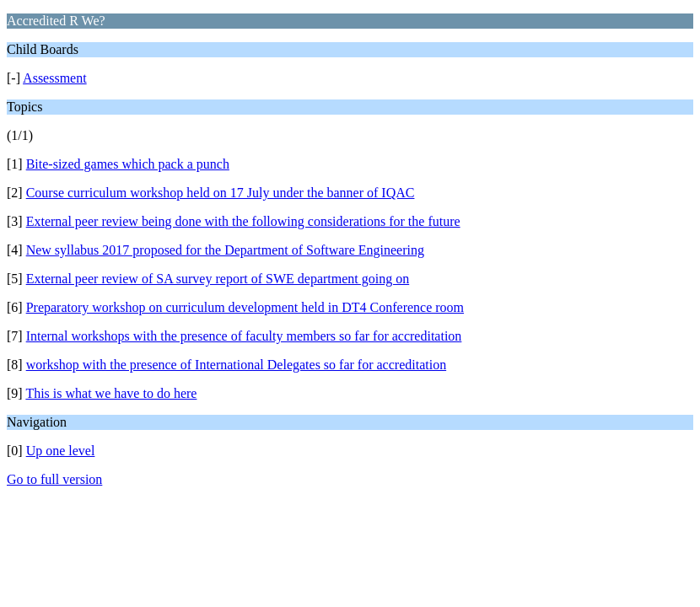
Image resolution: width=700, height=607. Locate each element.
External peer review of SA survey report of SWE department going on (218, 279)
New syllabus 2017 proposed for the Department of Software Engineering (225, 250)
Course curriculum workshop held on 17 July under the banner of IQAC (221, 193)
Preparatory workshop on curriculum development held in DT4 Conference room (245, 307)
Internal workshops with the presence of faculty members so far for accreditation (244, 336)
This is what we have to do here (111, 393)
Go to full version (54, 479)
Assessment (55, 78)
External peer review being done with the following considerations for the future (243, 221)
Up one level (61, 451)
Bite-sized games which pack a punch (128, 164)
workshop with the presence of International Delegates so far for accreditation (236, 365)
